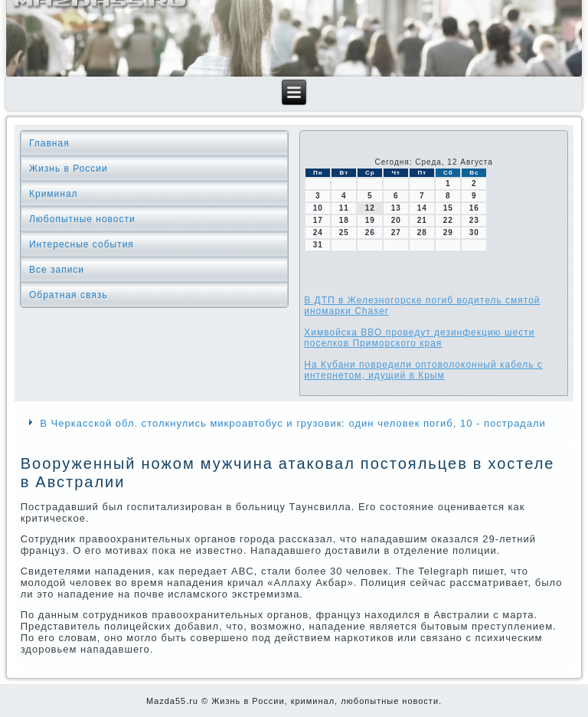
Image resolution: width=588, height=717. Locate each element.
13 (396, 208)
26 (370, 232)
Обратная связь (68, 295)
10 (318, 208)
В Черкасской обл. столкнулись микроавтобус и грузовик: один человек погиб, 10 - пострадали (293, 423)
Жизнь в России (69, 169)
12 (370, 208)
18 (344, 220)
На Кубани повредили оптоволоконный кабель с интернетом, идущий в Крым (423, 370)
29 (448, 232)
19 (370, 220)
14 (422, 208)
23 (474, 220)
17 (318, 220)
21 (422, 220)
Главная (49, 143)
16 (474, 208)
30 (474, 232)
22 (448, 220)
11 (344, 208)
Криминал (54, 194)
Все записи (57, 270)
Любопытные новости (82, 219)
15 (448, 208)
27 (396, 232)
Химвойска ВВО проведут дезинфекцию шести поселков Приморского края (419, 338)
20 (396, 220)
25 (344, 232)
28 (422, 232)
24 (318, 232)
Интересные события (82, 244)
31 (318, 245)
